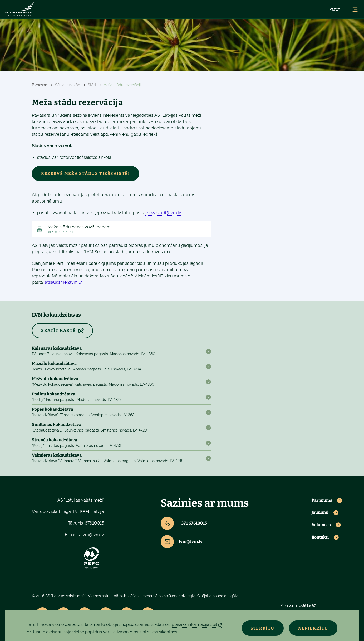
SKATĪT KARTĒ (58, 331)
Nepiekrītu (313, 628)
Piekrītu (263, 628)
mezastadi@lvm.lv (163, 213)
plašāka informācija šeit (194, 625)
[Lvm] (19, 9)
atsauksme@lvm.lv (63, 282)
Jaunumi (320, 512)
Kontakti (320, 537)
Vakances (321, 525)
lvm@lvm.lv (93, 535)
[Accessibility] (335, 9)
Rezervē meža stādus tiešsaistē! (85, 173)
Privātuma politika (296, 605)
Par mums (322, 500)
